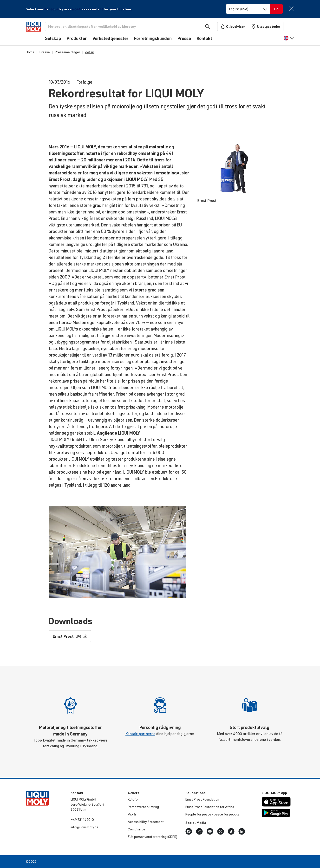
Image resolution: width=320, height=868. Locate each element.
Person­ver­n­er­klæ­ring (143, 807)
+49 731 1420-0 (82, 820)
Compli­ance (137, 829)
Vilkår (132, 814)
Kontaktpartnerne (140, 734)
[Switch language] (248, 9)
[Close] (291, 9)
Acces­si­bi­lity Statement (146, 822)
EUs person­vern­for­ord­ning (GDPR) (153, 837)
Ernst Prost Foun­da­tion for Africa (210, 807)
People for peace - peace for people (212, 814)
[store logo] (40, 33)
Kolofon (134, 799)
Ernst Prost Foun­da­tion (202, 799)
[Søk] (137, 27)
